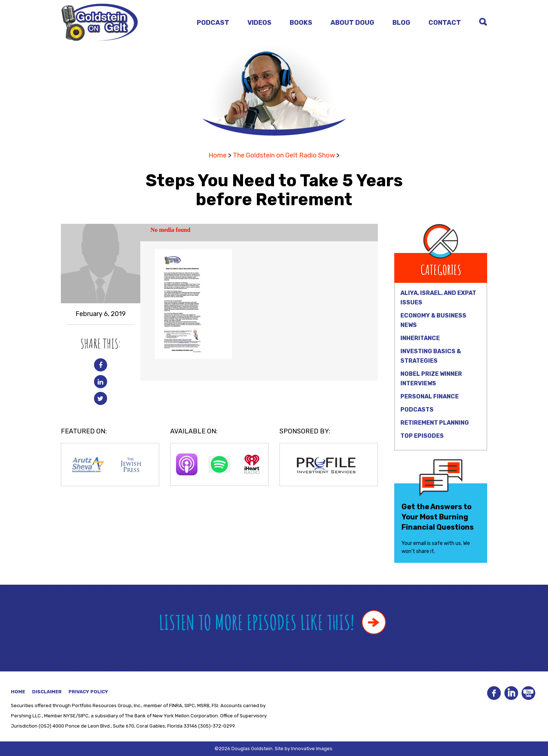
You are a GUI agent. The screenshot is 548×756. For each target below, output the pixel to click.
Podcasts (417, 410)
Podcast (213, 23)
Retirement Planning (435, 423)
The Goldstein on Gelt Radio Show (284, 155)
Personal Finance (430, 396)
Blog (401, 23)
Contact (445, 23)
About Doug (352, 23)
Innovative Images (312, 749)
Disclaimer (47, 692)
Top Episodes (422, 436)
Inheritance (420, 338)
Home (218, 155)
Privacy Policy (88, 692)
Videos (259, 23)
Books (301, 23)
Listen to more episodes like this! (272, 622)
